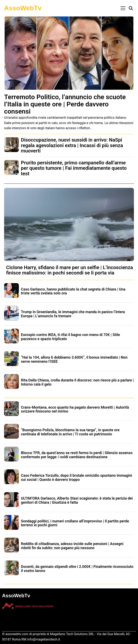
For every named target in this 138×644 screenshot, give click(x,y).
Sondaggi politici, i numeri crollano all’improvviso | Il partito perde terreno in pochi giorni (75, 523)
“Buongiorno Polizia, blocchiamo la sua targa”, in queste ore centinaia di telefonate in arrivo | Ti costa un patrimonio (70, 432)
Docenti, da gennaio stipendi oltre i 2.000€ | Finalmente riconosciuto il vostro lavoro (77, 569)
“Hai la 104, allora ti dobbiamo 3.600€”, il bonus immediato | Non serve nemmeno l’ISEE (74, 359)
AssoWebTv (23, 8)
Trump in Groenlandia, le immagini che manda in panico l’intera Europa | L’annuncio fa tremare (73, 314)
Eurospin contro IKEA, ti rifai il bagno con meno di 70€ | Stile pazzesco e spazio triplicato (70, 337)
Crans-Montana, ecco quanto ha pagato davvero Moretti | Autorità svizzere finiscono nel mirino (75, 409)
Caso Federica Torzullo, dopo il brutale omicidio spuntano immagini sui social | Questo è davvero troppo (76, 477)
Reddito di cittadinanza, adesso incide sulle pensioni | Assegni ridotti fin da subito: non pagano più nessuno (72, 546)
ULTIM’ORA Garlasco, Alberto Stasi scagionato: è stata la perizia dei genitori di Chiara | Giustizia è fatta (77, 500)
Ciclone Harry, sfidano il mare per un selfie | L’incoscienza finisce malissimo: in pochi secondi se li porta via (70, 270)
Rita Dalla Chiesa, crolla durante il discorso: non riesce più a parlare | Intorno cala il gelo (77, 382)
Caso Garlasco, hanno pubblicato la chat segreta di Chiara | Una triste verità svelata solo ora (73, 291)
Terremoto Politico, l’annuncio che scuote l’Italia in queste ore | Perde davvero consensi (65, 104)
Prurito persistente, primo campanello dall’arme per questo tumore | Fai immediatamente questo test (74, 168)
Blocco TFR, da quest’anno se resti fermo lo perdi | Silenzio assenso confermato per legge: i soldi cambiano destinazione (77, 455)
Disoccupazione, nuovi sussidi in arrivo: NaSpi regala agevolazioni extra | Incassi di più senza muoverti (72, 145)
